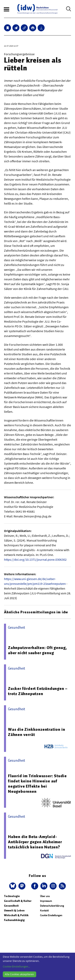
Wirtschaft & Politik (16, 915)
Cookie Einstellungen (51, 915)
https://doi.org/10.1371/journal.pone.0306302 (35, 559)
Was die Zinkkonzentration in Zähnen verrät (36, 732)
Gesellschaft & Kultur (18, 901)
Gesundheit (11, 906)
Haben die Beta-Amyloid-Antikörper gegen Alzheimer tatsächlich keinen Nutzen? (35, 842)
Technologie (12, 896)
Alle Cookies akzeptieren (19, 974)
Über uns (45, 896)
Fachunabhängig (14, 920)
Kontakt (44, 911)
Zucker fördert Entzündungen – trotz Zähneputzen (38, 691)
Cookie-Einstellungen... (16, 966)
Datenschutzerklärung (52, 906)
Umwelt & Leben (14, 911)
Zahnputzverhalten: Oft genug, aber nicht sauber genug (37, 650)
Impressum (46, 901)
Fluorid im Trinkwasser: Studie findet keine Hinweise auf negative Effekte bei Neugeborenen (37, 784)
